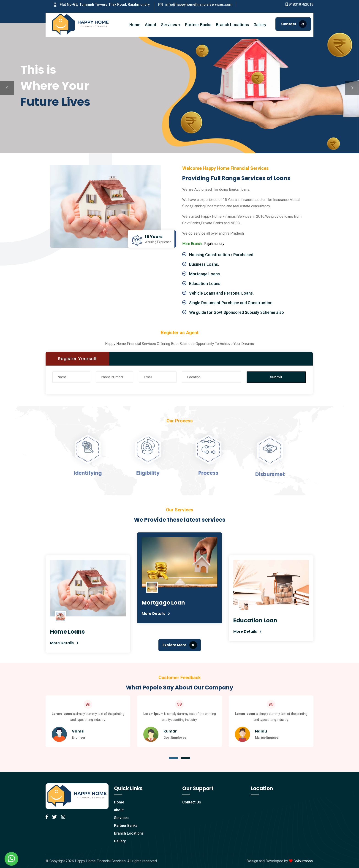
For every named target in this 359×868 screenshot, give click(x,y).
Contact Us (192, 802)
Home (135, 25)
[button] (173, 758)
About (151, 25)
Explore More (180, 645)
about (119, 810)
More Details (62, 643)
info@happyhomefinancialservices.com (199, 4)
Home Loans (67, 632)
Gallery (260, 25)
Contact (294, 24)
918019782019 (301, 4)
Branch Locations (232, 25)
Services (169, 25)
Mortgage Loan (163, 603)
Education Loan (255, 620)
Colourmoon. (303, 861)
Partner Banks (198, 25)
